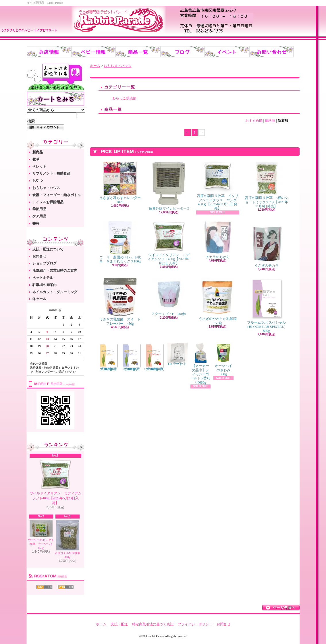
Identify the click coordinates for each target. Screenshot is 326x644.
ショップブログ (45, 263)
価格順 (270, 121)
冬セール (39, 299)
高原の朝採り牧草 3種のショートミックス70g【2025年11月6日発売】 (267, 185)
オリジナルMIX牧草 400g (67, 539)
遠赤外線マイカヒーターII (169, 186)
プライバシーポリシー (195, 624)
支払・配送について (48, 249)
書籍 (36, 223)
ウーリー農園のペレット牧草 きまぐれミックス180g (120, 242)
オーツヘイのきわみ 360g (224, 359)
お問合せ (39, 256)
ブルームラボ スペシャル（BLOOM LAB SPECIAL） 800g (266, 305)
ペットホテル (43, 278)
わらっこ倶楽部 (124, 98)
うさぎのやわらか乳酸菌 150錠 (219, 301)
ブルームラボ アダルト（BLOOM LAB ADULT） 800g (109, 357)
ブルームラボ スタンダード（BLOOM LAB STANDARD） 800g (155, 357)
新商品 (38, 152)
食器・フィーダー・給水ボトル (57, 195)
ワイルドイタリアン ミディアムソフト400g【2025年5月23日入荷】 (55, 482)
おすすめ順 (254, 121)
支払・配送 (119, 624)
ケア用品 (39, 216)
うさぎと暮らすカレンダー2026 (120, 183)
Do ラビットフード (178, 354)
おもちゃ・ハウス (46, 188)
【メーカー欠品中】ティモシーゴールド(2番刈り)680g (200, 364)
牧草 (36, 159)
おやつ (38, 181)
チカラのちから (218, 240)
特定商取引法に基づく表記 (153, 624)
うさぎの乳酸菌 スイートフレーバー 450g (120, 301)
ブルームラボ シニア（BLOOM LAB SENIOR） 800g (132, 357)
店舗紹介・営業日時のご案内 (55, 270)
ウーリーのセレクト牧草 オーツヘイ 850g (42, 535)
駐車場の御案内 (45, 285)
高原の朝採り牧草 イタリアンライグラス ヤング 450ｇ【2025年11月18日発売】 (218, 186)
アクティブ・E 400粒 (169, 297)
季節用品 (39, 209)
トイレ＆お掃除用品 (48, 202)
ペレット (39, 167)
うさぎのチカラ (267, 244)
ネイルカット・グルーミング (55, 292)
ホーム (95, 66)
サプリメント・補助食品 (51, 173)
